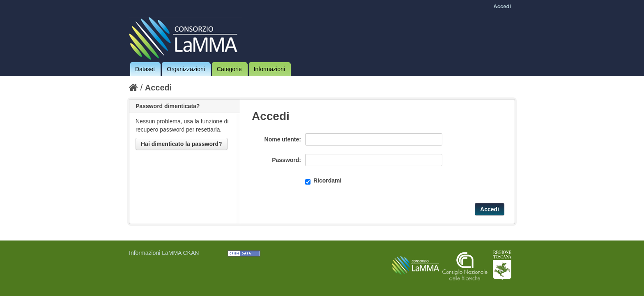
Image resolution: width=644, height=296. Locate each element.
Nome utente (282, 139)
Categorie (229, 69)
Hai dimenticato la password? (182, 144)
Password (285, 160)
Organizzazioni (186, 69)
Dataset (145, 69)
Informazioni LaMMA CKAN (164, 253)
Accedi (502, 6)
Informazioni (269, 69)
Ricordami (323, 181)
